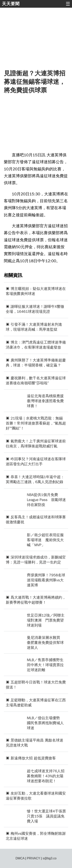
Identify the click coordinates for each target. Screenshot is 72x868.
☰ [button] (68, 4)
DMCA (20, 858)
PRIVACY (34, 858)
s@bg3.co (50, 858)
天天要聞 (11, 4)
